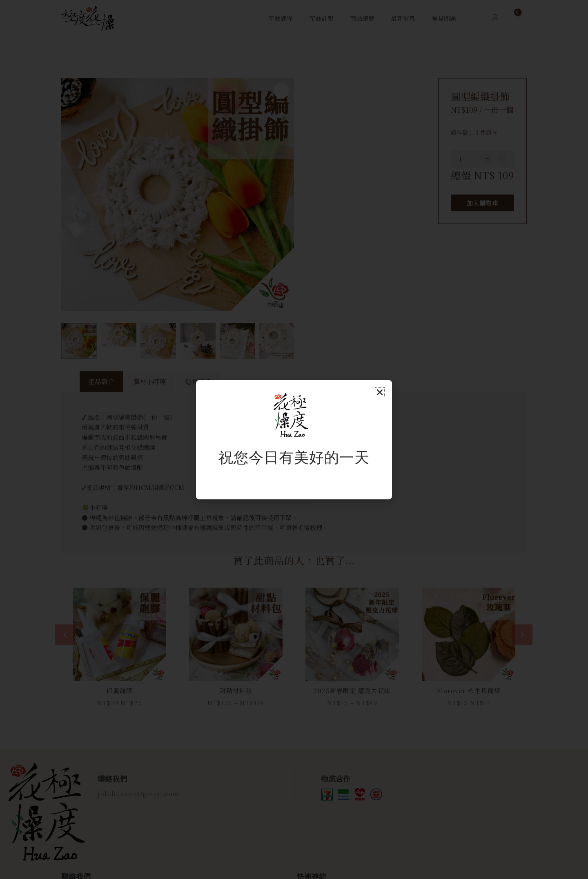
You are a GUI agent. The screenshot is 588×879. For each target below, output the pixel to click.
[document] (294, 439)
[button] (380, 392)
